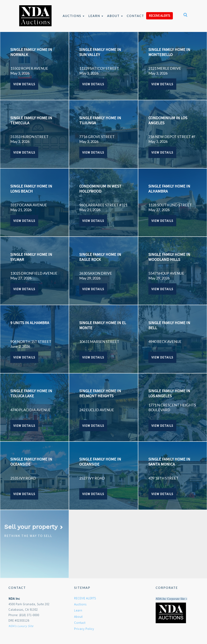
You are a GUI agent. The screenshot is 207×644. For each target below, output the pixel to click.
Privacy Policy (84, 629)
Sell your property (34, 527)
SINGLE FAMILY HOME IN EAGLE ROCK (100, 257)
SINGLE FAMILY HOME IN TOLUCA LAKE (31, 393)
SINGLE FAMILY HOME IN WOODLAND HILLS (169, 257)
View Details (24, 84)
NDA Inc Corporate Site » (171, 599)
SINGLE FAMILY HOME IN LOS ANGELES (169, 393)
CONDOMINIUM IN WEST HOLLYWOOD (100, 189)
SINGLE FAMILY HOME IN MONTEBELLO (169, 52)
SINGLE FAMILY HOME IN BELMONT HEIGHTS (100, 393)
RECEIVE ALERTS (159, 16)
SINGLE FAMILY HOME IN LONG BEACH (31, 189)
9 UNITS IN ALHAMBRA (30, 323)
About (115, 16)
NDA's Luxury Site (21, 626)
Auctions (73, 16)
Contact (135, 16)
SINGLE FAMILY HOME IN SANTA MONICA (169, 462)
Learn (96, 16)
